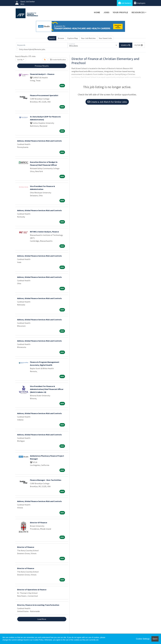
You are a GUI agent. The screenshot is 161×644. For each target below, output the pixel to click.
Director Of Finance (39, 523)
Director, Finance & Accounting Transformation (38, 605)
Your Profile (121, 12)
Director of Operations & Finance (32, 590)
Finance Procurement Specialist (44, 95)
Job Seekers (125, 3)
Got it (155, 639)
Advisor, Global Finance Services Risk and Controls (39, 141)
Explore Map (73, 38)
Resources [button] (138, 12)
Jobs (106, 12)
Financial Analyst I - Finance (42, 74)
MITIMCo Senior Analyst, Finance (44, 232)
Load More (42, 619)
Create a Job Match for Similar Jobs (107, 102)
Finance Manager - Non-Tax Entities (46, 480)
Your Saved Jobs (105, 38)
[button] (139, 45)
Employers (140, 3)
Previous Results (42, 66)
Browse (61, 38)
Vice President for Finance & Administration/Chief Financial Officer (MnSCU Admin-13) (47, 389)
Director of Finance (26, 547)
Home (97, 12)
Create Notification (58, 60)
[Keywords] (42, 45)
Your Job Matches (88, 38)
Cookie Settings (143, 639)
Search (52, 38)
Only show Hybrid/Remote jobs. (32, 49)
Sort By (20, 60)
